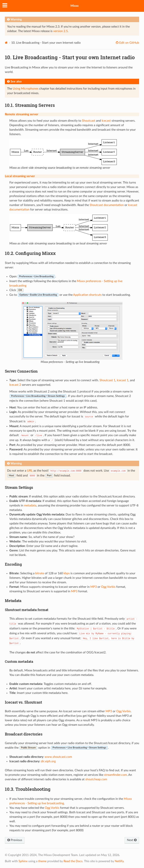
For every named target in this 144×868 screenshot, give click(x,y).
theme (42, 861)
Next (132, 840)
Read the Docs (73, 861)
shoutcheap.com (96, 779)
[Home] (6, 43)
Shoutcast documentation (107, 205)
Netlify (119, 861)
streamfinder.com (115, 775)
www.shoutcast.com (58, 757)
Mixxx (75, 6)
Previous (15, 840)
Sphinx (23, 861)
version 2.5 (60, 31)
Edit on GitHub (129, 43)
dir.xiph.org (48, 761)
